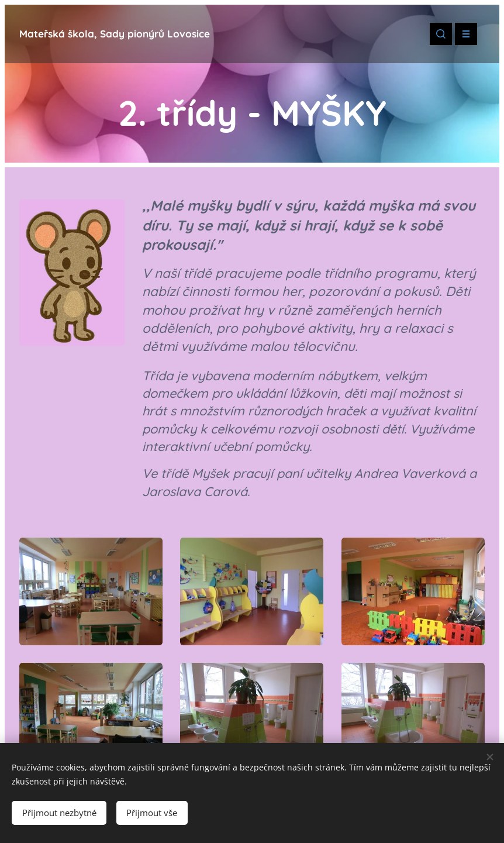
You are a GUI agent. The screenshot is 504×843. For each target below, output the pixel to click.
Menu (462, 34)
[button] (441, 34)
